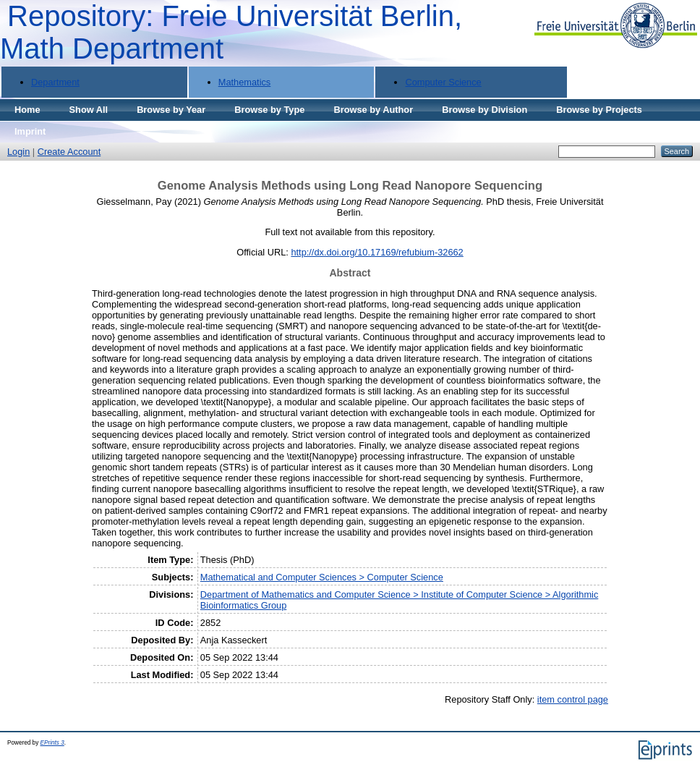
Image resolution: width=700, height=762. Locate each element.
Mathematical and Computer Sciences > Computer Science (322, 577)
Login (18, 152)
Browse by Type (269, 110)
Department (55, 82)
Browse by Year (171, 110)
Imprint (30, 131)
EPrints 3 (52, 743)
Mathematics (245, 82)
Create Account (69, 152)
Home (27, 110)
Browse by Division (485, 110)
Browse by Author (373, 110)
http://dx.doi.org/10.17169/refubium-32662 (377, 252)
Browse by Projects (599, 110)
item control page (573, 699)
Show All (89, 110)
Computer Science (443, 82)
